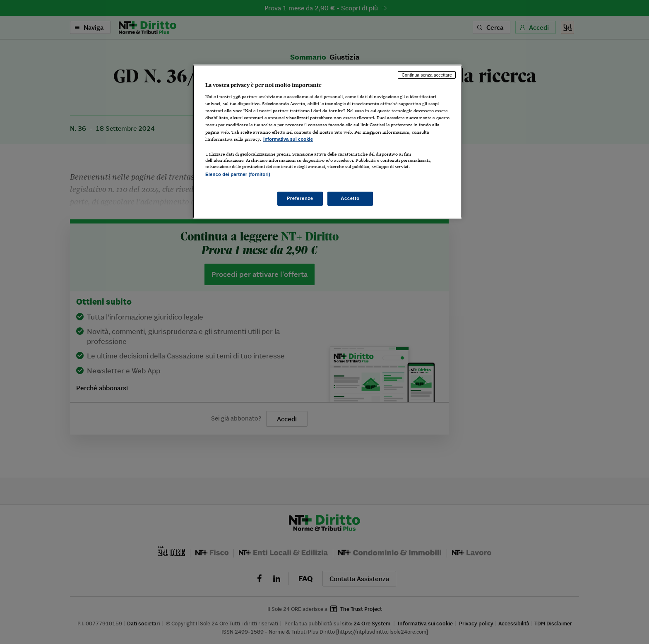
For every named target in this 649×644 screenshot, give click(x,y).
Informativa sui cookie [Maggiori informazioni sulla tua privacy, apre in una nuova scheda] (288, 139)
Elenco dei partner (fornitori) (238, 174)
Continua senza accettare (427, 75)
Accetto (350, 198)
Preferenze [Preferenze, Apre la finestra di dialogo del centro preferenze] (300, 198)
